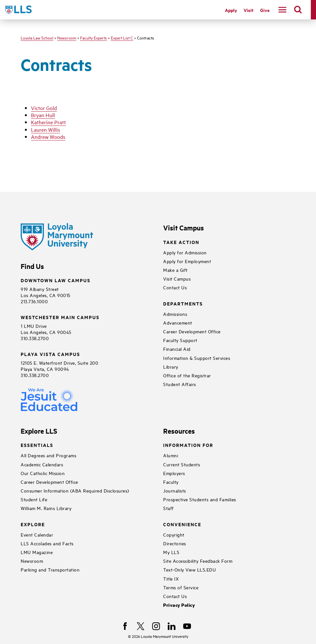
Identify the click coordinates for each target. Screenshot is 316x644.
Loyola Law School (37, 38)
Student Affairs (180, 384)
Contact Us (175, 287)
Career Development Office (192, 331)
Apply (231, 10)
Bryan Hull (43, 115)
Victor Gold (44, 108)
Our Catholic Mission (43, 473)
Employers (174, 473)
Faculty (171, 482)
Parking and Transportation (50, 569)
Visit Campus (177, 278)
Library (171, 366)
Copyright (174, 534)
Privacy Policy (179, 605)
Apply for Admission (185, 252)
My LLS (171, 552)
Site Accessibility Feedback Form (198, 561)
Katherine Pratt (48, 122)
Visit (249, 10)
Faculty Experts (94, 38)
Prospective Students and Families (200, 499)
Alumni (171, 455)
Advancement (178, 322)
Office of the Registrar (187, 375)
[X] (141, 626)
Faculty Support (180, 340)
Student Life (34, 499)
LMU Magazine (37, 552)
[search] (298, 10)
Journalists (175, 490)
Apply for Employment (187, 261)
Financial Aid (177, 349)
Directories (175, 543)
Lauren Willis (46, 129)
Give (265, 10)
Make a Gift (175, 270)
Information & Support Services (197, 358)
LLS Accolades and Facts (47, 543)
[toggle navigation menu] (282, 10)
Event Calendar (37, 534)
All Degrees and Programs (48, 455)
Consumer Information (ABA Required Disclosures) (75, 490)
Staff (169, 508)
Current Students (182, 464)
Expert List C (122, 38)
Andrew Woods (48, 137)
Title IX (171, 578)
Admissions (175, 314)
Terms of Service (181, 587)
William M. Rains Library (46, 508)
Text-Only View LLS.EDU (190, 569)
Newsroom (67, 38)
